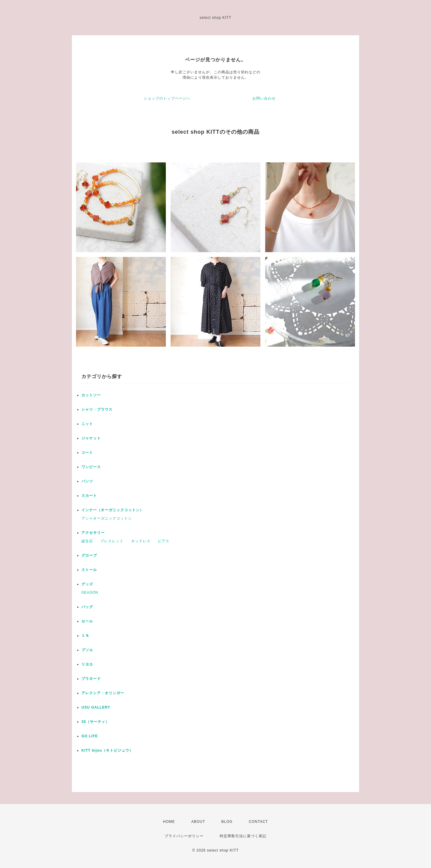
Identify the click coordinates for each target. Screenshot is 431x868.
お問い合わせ (264, 98)
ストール (89, 570)
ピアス (164, 541)
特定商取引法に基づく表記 (243, 836)
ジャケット (91, 438)
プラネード (91, 679)
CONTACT (258, 822)
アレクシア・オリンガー (103, 693)
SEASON (90, 593)
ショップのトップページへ (167, 98)
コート (87, 453)
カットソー (91, 395)
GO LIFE (90, 736)
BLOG (227, 822)
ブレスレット (112, 541)
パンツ (87, 481)
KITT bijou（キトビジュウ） (107, 750)
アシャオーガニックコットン (107, 518)
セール (87, 621)
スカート (89, 496)
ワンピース (91, 467)
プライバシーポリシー (184, 836)
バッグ (87, 607)
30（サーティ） (95, 722)
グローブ (89, 555)
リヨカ (87, 664)
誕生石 (87, 541)
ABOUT (198, 822)
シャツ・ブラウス (97, 409)
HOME (169, 822)
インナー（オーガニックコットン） (113, 510)
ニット (87, 424)
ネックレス (141, 541)
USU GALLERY (96, 707)
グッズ (87, 584)
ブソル (87, 650)
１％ (85, 636)
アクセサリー (93, 533)
